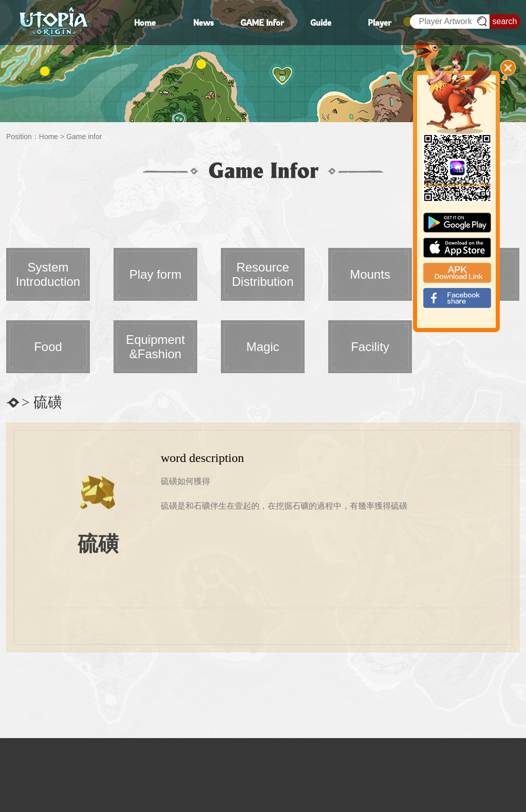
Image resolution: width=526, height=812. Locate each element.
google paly (457, 223)
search (504, 21)
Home (49, 137)
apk (457, 273)
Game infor (84, 137)
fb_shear (457, 298)
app (457, 248)
